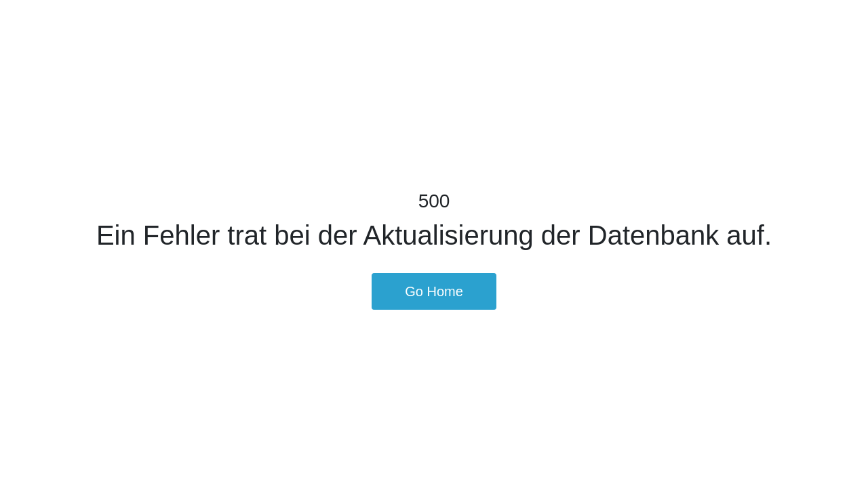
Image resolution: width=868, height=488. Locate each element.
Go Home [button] (434, 291)
